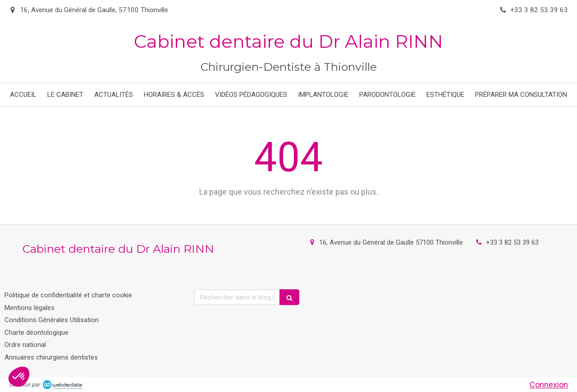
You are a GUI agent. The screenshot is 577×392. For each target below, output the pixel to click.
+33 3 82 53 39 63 (512, 242)
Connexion (549, 385)
